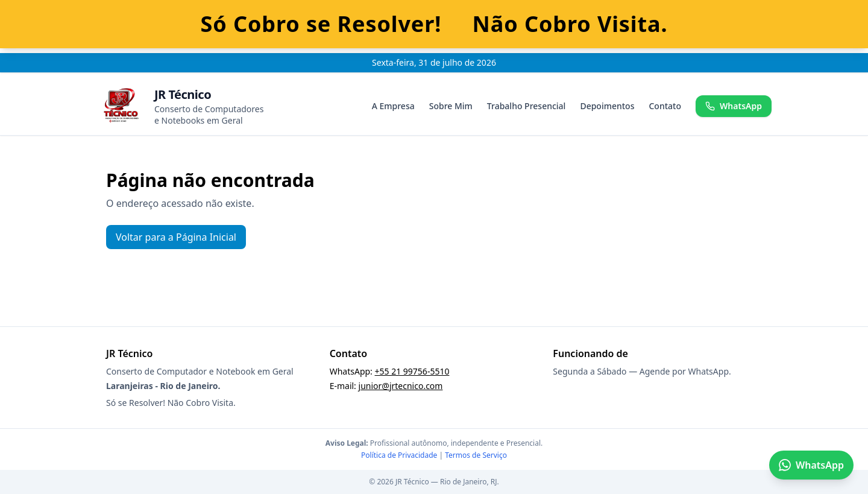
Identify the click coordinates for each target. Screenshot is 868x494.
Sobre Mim (451, 106)
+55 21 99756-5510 (412, 371)
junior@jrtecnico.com (401, 386)
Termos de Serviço (476, 455)
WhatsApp (734, 106)
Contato (665, 106)
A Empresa (393, 106)
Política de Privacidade (399, 455)
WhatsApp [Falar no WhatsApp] (811, 465)
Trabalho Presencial (527, 106)
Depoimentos (607, 106)
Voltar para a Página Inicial (176, 237)
